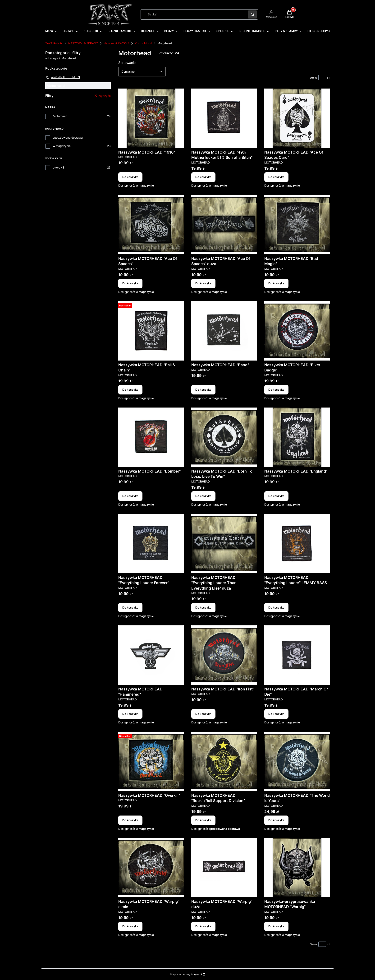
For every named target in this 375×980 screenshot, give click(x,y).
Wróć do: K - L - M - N (63, 77)
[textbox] (142, 72)
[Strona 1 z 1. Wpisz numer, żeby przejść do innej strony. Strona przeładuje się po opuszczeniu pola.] (322, 78)
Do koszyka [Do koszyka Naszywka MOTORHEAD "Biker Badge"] (276, 390)
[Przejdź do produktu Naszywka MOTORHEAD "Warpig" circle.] (151, 867)
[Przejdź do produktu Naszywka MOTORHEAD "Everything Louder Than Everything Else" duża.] (224, 544)
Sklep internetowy (186, 974)
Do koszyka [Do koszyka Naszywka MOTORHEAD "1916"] (130, 177)
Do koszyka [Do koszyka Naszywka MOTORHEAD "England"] (276, 496)
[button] (252, 14)
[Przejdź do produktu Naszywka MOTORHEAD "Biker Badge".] (297, 331)
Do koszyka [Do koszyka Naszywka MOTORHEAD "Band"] (203, 390)
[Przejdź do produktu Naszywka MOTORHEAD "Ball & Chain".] (151, 331)
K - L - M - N (143, 43)
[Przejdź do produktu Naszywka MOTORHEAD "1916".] (151, 118)
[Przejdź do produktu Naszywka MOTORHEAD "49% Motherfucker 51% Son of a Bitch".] (224, 118)
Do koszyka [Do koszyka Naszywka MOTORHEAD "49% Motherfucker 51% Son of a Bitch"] (203, 177)
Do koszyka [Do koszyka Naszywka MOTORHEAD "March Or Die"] (276, 714)
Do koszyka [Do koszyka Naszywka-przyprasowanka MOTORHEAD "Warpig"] (276, 926)
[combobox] (193, 14)
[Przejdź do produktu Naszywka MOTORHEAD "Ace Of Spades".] (151, 225)
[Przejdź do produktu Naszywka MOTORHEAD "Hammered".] (151, 655)
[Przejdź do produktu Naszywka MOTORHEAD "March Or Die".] (297, 655)
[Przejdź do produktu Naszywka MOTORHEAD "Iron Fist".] (224, 655)
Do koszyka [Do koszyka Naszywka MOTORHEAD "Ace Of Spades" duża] (203, 283)
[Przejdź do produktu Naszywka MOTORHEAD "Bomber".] (151, 437)
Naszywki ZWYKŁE (116, 43)
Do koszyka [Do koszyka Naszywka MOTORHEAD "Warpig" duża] (203, 926)
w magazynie (62, 146)
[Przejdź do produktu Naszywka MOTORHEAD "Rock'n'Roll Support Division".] (224, 761)
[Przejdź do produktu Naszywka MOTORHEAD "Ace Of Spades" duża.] (224, 225)
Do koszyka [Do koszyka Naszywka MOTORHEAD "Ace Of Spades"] (130, 283)
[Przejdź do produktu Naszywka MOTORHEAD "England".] (297, 437)
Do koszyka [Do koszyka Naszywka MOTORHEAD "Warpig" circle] (130, 926)
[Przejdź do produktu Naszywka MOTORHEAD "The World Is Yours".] (297, 761)
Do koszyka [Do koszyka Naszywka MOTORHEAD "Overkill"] (130, 820)
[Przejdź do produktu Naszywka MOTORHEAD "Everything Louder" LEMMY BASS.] (297, 544)
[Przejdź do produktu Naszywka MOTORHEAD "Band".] (224, 331)
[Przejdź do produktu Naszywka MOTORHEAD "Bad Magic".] (297, 225)
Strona (314, 78)
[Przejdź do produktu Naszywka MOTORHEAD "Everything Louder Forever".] (151, 544)
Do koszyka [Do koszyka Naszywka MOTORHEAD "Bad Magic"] (276, 283)
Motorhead (60, 116)
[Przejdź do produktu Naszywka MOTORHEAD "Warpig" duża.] (224, 867)
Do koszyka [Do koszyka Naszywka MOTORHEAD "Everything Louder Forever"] (130, 607)
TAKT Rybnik (54, 43)
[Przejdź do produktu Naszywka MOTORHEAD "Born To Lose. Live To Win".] (224, 437)
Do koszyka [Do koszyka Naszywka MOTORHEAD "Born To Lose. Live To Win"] (203, 496)
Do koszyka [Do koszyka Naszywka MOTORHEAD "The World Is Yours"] (276, 820)
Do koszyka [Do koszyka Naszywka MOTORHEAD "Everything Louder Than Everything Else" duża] (203, 607)
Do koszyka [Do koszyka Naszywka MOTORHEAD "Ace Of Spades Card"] (276, 177)
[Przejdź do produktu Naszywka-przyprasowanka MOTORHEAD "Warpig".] (297, 867)
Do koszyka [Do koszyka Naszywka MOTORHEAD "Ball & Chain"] (130, 390)
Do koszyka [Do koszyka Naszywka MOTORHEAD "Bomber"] (130, 496)
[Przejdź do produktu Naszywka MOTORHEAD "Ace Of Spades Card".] (297, 118)
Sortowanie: (127, 62)
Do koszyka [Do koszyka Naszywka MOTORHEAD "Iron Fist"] (203, 714)
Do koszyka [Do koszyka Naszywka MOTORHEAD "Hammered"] (130, 714)
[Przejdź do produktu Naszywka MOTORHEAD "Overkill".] (151, 761)
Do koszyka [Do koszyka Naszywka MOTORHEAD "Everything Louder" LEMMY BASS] (276, 607)
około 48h (59, 167)
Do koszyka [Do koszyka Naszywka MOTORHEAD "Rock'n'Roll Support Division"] (203, 820)
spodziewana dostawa (68, 138)
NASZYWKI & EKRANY (83, 43)
